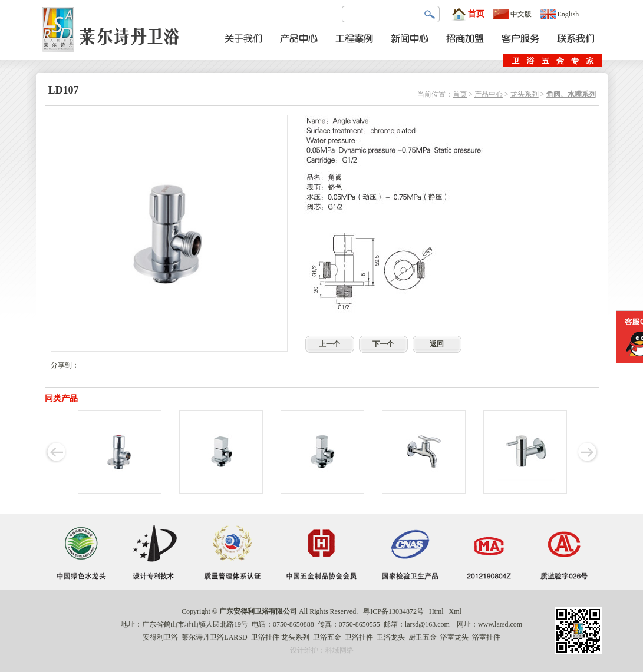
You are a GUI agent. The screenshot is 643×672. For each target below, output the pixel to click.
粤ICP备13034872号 (393, 611)
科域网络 (339, 650)
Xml (455, 611)
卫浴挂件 (265, 637)
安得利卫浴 (160, 637)
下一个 (383, 344)
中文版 (512, 14)
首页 (468, 14)
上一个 (329, 344)
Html (436, 611)
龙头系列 (525, 94)
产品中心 (489, 94)
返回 (437, 344)
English (560, 14)
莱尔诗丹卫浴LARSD (214, 637)
